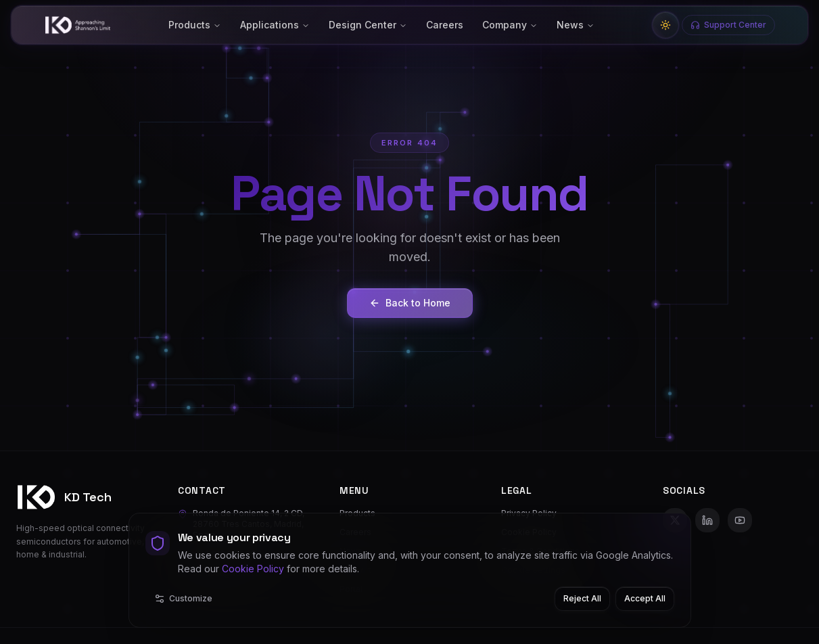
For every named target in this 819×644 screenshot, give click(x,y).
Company (510, 25)
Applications (275, 25)
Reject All (582, 598)
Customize (183, 599)
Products (195, 25)
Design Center (368, 25)
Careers (445, 25)
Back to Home (410, 303)
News (576, 25)
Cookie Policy (253, 569)
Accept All (645, 598)
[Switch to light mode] (665, 25)
